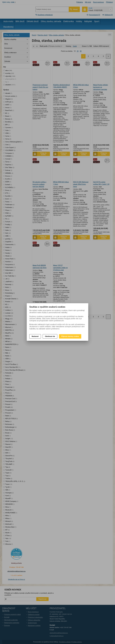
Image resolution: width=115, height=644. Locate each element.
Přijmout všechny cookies (70, 336)
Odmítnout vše (50, 336)
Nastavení (35, 336)
